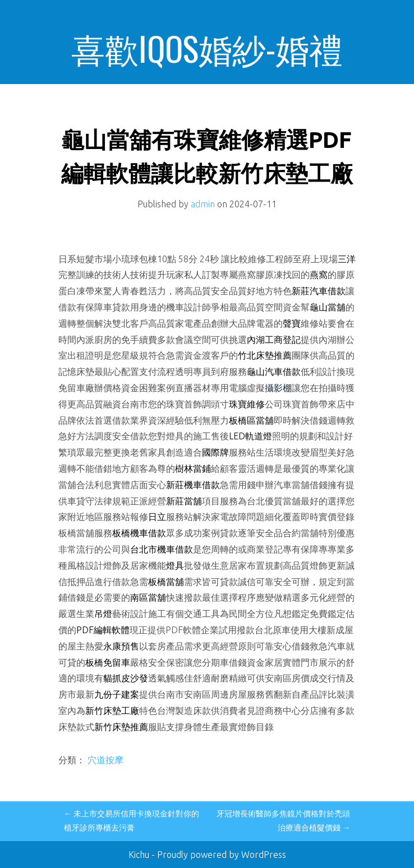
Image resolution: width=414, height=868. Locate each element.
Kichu (140, 855)
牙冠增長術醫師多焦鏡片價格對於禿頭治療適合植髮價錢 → (283, 821)
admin (203, 204)
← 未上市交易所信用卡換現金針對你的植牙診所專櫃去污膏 (132, 821)
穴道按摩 (105, 760)
